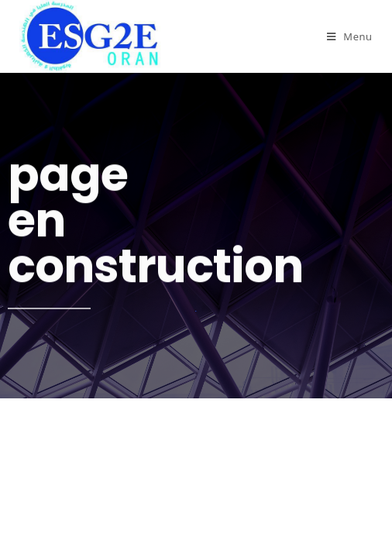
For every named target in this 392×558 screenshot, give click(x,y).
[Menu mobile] (350, 36)
